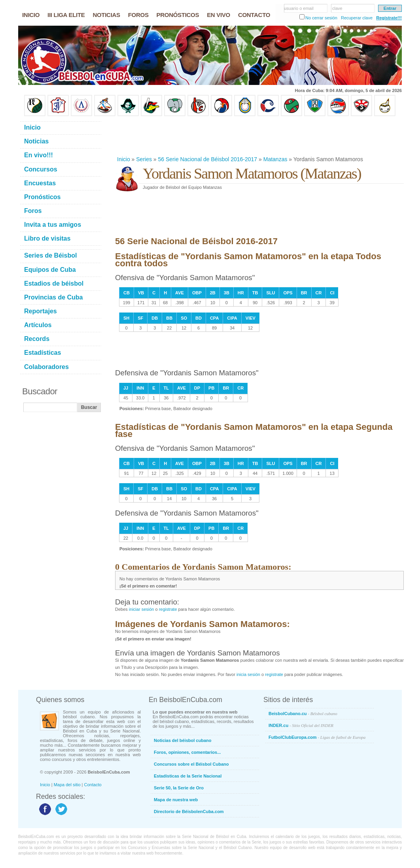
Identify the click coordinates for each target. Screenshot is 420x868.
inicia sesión (248, 674)
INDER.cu (301, 725)
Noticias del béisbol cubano (183, 740)
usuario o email (299, 8)
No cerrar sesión (321, 18)
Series (144, 159)
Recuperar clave (357, 18)
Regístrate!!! (389, 18)
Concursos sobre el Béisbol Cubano (191, 764)
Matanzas (275, 159)
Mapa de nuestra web (176, 800)
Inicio (124, 159)
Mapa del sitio (67, 785)
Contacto (93, 785)
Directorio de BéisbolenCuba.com (189, 812)
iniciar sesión (142, 609)
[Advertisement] (259, 136)
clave (337, 8)
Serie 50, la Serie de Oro (179, 788)
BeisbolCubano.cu (303, 714)
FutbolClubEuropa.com (317, 737)
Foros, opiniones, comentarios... (187, 752)
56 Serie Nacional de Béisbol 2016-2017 (208, 159)
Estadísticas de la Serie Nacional (188, 776)
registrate (168, 609)
